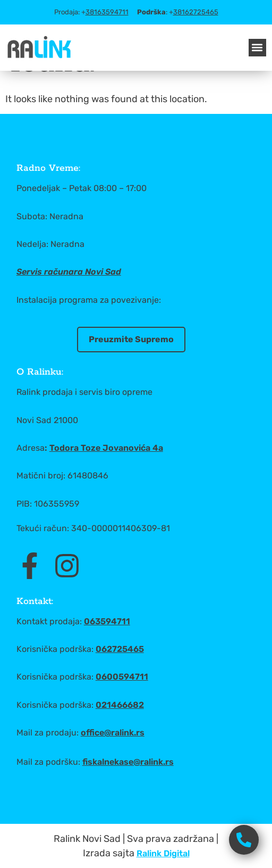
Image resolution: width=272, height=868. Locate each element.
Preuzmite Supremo (131, 339)
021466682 (120, 705)
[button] (257, 48)
